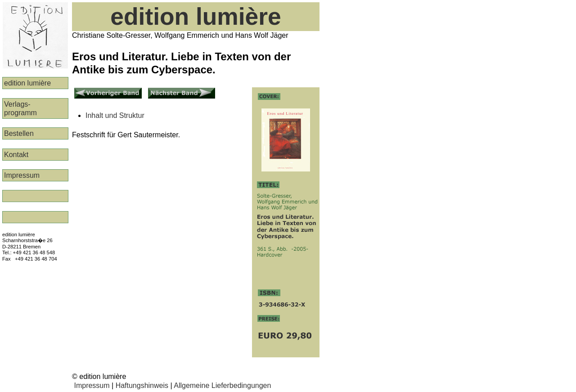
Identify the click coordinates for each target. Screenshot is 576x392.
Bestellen (19, 133)
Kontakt (16, 155)
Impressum (22, 175)
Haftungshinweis (142, 385)
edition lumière (27, 83)
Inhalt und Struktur (115, 115)
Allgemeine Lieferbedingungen (222, 385)
